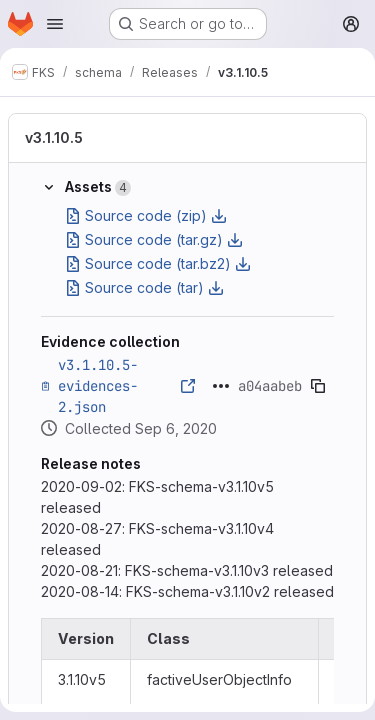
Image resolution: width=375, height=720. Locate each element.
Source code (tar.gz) (154, 239)
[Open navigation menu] (55, 24)
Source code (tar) (144, 287)
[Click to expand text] (221, 386)
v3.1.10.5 (54, 137)
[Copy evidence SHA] (318, 386)
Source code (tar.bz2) (158, 263)
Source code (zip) (146, 215)
